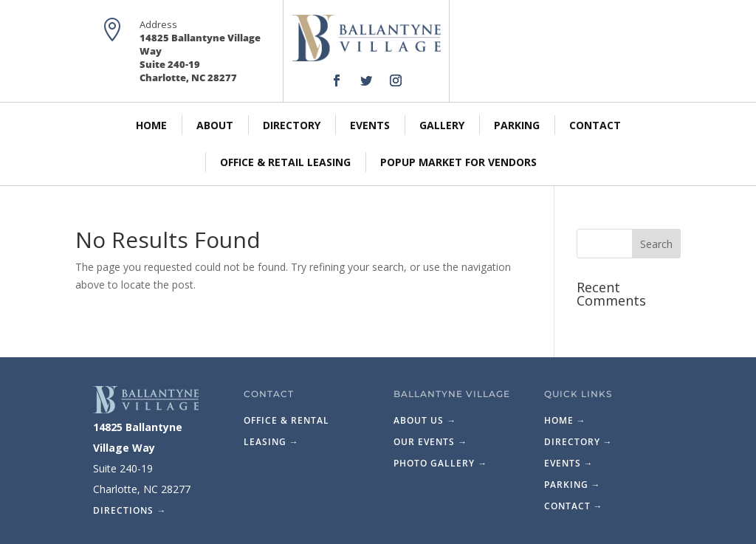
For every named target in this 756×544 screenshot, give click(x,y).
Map (586, 51)
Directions (130, 510)
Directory (292, 125)
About (215, 125)
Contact (595, 125)
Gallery (442, 125)
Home (151, 125)
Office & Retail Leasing (285, 162)
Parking (517, 125)
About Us (425, 420)
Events (370, 125)
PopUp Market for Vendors (458, 162)
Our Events (430, 442)
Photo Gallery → (440, 463)
